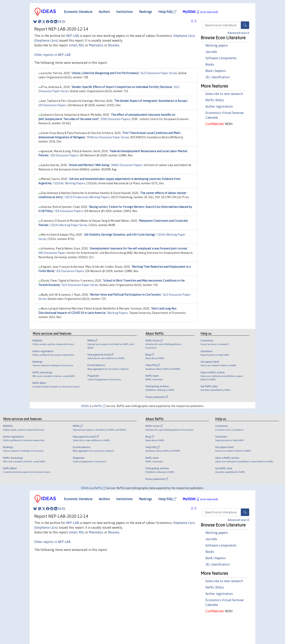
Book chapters (216, 71)
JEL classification (218, 77)
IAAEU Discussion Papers (127, 165)
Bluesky (114, 45)
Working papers (217, 45)
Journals (211, 52)
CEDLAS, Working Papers (69, 183)
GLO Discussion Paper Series (159, 73)
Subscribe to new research (224, 94)
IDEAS (85, 406)
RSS (81, 45)
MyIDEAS (200, 12)
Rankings (145, 12)
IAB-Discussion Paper (52, 253)
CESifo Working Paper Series (69, 225)
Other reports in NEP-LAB (52, 55)
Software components (221, 58)
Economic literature (78, 12)
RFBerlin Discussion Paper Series (108, 137)
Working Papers (118, 313)
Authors (104, 12)
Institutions (124, 12)
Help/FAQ (167, 12)
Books (210, 64)
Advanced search (238, 33)
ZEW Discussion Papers (115, 119)
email (73, 45)
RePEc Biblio (215, 100)
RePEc (100, 406)
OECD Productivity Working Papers (87, 197)
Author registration (219, 106)
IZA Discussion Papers (52, 105)
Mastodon (96, 45)
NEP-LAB (72, 36)
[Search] (245, 25)
